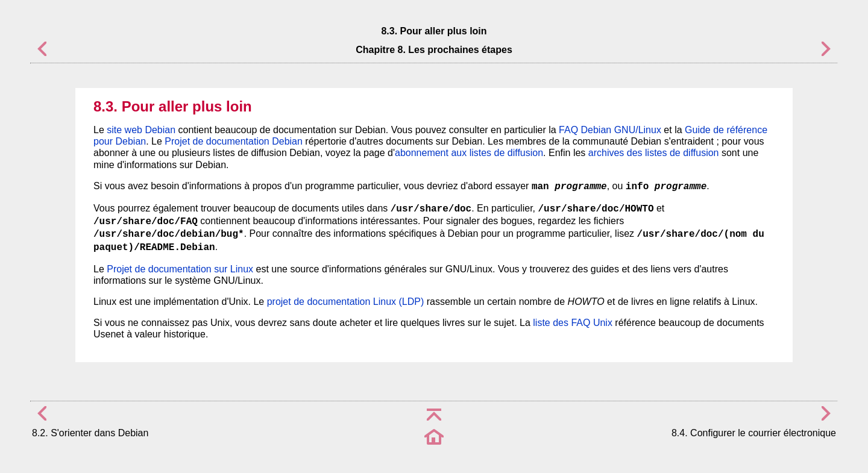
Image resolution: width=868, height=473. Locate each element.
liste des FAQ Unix (573, 323)
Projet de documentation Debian (234, 141)
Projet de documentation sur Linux (180, 269)
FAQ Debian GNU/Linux (610, 130)
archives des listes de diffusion (654, 153)
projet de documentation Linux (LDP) (346, 302)
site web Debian (141, 130)
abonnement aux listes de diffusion (469, 153)
